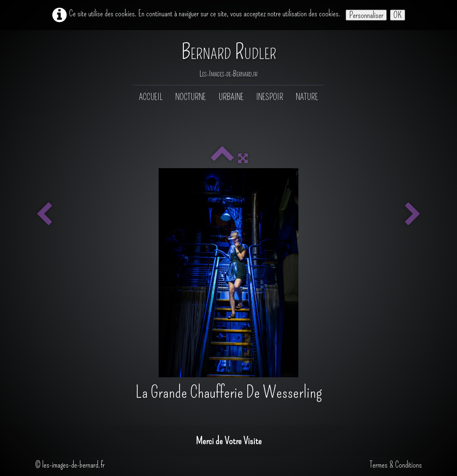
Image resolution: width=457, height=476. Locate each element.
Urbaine (231, 97)
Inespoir (270, 97)
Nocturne (191, 97)
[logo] (229, 58)
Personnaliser (366, 15)
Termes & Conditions (396, 465)
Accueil (151, 97)
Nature (307, 97)
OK (398, 15)
